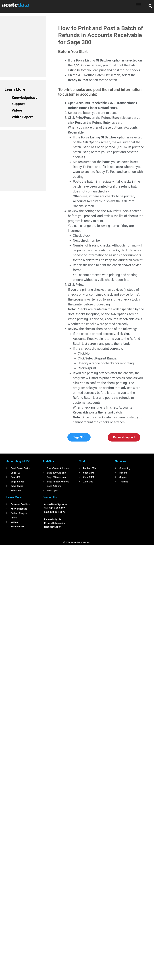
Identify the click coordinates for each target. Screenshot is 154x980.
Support (18, 104)
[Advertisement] (32, 46)
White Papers (23, 117)
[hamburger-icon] (138, 4)
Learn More (15, 89)
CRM (82, 461)
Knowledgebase (25, 98)
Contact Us (50, 497)
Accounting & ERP (18, 461)
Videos (17, 110)
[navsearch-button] (150, 6)
